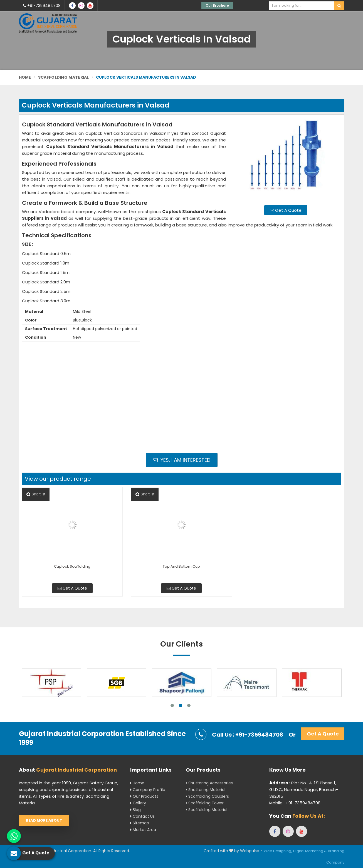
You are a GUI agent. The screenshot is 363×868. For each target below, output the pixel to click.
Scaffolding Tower (205, 803)
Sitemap (140, 823)
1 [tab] (172, 705)
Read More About (44, 820)
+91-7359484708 (42, 6)
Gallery (138, 803)
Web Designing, (278, 851)
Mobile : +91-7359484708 (295, 803)
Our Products (144, 796)
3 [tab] (189, 705)
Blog (135, 810)
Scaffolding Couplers (207, 796)
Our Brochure (217, 5)
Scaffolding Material (64, 77)
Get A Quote (286, 210)
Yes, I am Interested (181, 460)
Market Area (143, 830)
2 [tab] (181, 705)
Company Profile (148, 790)
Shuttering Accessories (209, 783)
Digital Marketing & (310, 851)
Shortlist (36, 494)
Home (25, 77)
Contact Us (142, 816)
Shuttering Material (206, 790)
